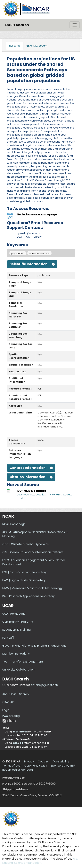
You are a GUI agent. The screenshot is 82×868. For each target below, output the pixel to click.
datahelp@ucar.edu (44, 685)
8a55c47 (19, 743)
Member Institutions (16, 654)
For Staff (8, 638)
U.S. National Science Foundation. (40, 861)
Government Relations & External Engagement (34, 646)
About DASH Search (16, 694)
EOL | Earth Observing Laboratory (25, 572)
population (18, 253)
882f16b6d (20, 732)
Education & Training (16, 630)
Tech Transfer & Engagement (23, 662)
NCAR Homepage (14, 524)
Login (6, 710)
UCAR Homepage (14, 614)
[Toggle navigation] (75, 25)
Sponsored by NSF (63, 766)
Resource (15, 46)
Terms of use (11, 766)
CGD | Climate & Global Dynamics (25, 544)
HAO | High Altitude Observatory (24, 580)
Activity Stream (37, 46)
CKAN (9, 721)
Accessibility (61, 761)
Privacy (29, 761)
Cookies (43, 761)
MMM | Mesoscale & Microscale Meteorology (32, 588)
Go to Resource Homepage (37, 214)
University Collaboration (18, 670)
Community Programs (18, 622)
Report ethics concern (18, 770)
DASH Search (17, 25)
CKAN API (8, 702)
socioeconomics (39, 253)
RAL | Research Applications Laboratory (29, 596)
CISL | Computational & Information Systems (33, 552)
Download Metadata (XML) (33, 495)
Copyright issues (36, 766)
